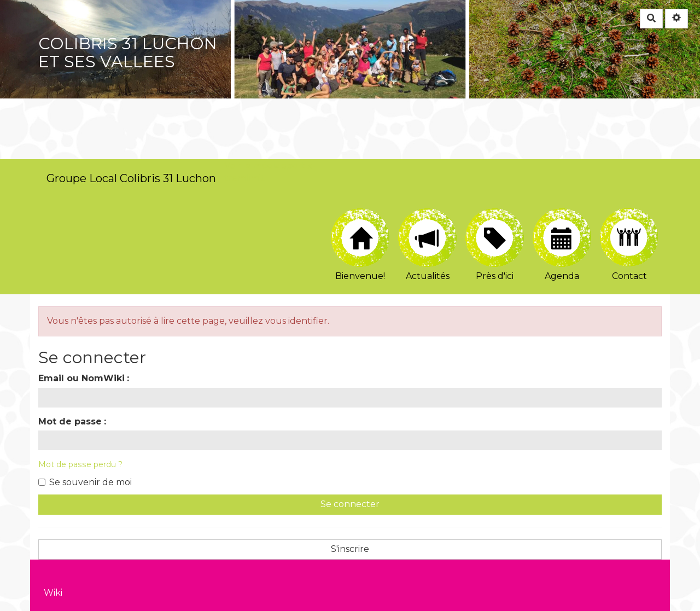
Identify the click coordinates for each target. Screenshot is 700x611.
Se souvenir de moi (85, 482)
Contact (629, 245)
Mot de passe (70, 421)
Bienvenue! (360, 245)
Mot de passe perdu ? (80, 464)
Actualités (427, 245)
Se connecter (350, 504)
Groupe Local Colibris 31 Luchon (131, 178)
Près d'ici (495, 245)
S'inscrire (350, 549)
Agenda (562, 245)
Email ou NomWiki (81, 378)
